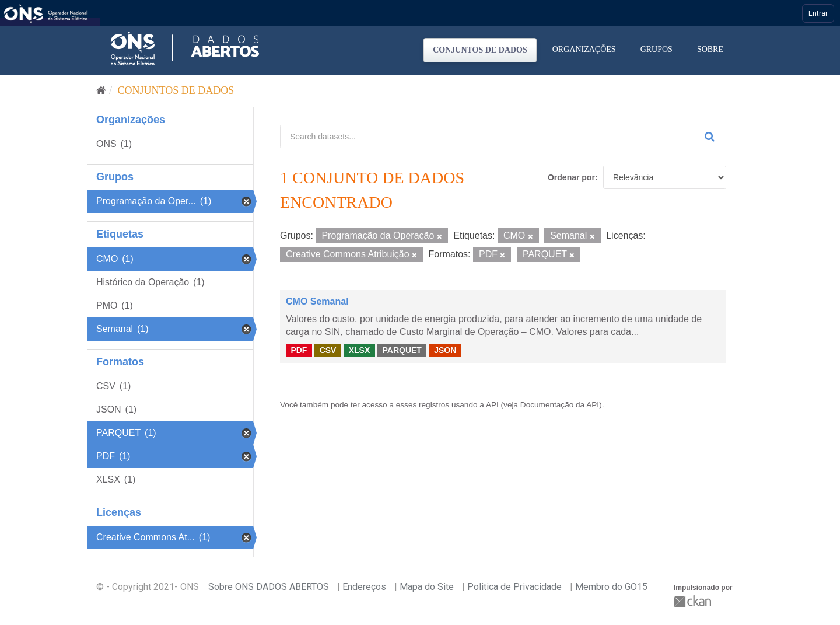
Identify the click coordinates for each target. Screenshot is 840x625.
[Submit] (710, 137)
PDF (299, 350)
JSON (445, 350)
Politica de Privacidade (514, 587)
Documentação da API (560, 405)
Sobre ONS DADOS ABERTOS (269, 587)
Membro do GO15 (611, 587)
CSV (328, 350)
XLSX (360, 350)
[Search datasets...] (488, 137)
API (492, 405)
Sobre (710, 49)
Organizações (584, 49)
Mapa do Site (427, 587)
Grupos (657, 49)
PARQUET (402, 350)
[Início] (101, 90)
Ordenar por (571, 177)
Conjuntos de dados (480, 50)
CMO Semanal (317, 301)
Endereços (364, 587)
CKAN (694, 601)
